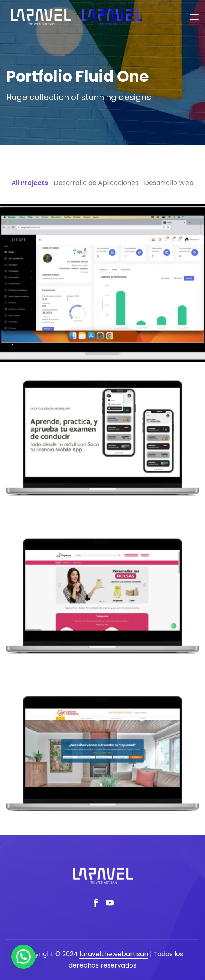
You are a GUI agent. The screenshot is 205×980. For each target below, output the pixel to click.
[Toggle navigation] (194, 17)
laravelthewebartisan (114, 954)
